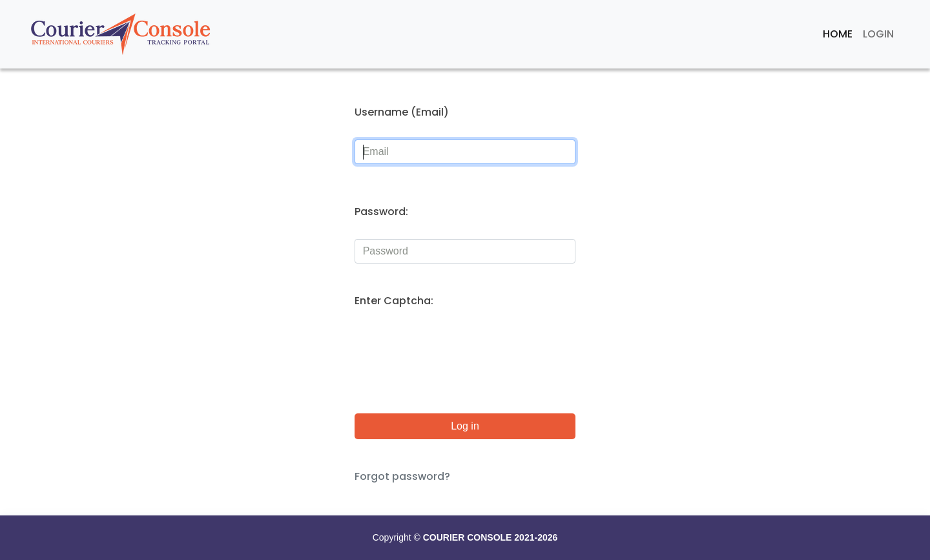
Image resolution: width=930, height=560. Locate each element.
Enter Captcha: (394, 301)
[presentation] (453, 353)
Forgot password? (402, 476)
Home (838, 34)
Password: (381, 212)
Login (878, 34)
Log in (465, 426)
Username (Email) (402, 112)
